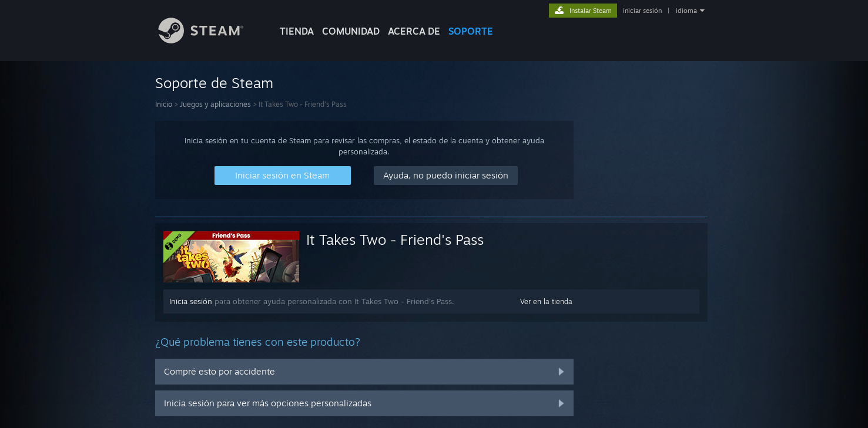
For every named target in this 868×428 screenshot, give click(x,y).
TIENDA (297, 31)
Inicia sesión (191, 301)
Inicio (164, 104)
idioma (686, 11)
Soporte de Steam (214, 83)
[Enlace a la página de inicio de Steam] (210, 40)
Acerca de (414, 31)
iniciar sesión (642, 11)
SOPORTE (471, 31)
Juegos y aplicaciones (215, 104)
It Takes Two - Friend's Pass (395, 240)
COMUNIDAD (351, 31)
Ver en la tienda (546, 301)
